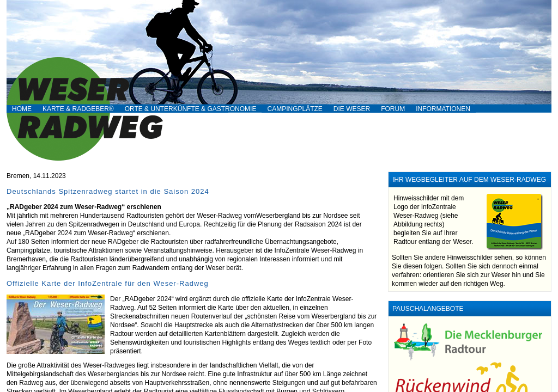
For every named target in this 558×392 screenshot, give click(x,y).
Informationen (443, 109)
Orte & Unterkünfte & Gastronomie (191, 109)
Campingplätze (295, 109)
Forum (393, 109)
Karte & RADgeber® (78, 109)
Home (22, 109)
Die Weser (352, 109)
